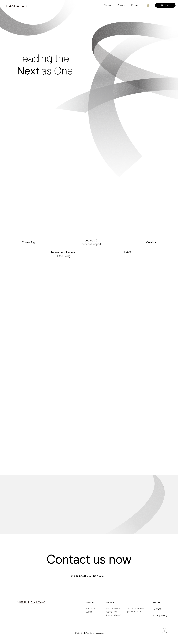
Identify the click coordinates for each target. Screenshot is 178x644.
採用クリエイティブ (134, 618)
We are (90, 609)
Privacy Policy (160, 622)
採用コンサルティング (114, 615)
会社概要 (89, 618)
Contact (157, 615)
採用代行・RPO (111, 618)
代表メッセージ (92, 615)
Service (110, 609)
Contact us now (89, 565)
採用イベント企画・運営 (136, 615)
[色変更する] (148, 5)
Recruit (156, 609)
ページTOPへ (165, 637)
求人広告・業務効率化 (114, 621)
